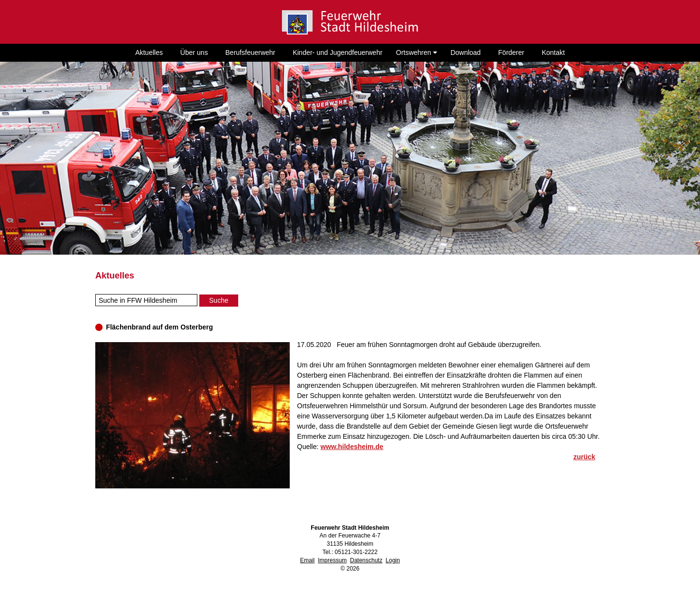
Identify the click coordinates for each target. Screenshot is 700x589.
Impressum (332, 560)
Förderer (511, 52)
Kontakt (553, 52)
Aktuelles (149, 52)
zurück (584, 457)
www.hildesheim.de (352, 447)
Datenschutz (366, 560)
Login (393, 560)
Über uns (194, 52)
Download (466, 52)
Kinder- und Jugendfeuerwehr (337, 52)
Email (307, 560)
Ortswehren (417, 52)
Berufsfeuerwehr (251, 52)
